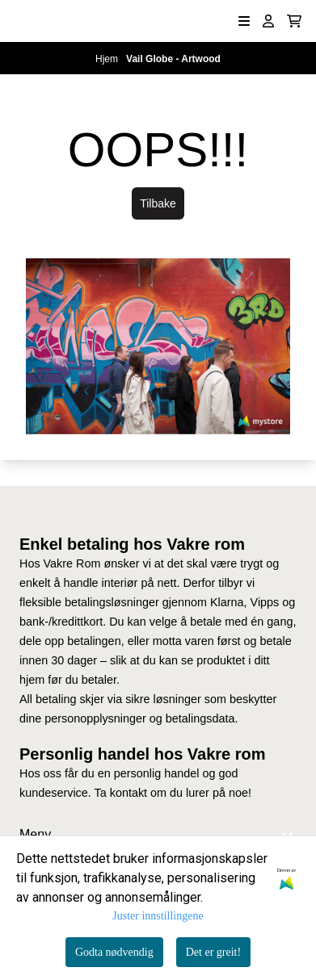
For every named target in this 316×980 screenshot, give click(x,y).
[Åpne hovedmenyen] (244, 21)
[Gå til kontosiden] (268, 21)
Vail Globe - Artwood (173, 59)
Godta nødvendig (114, 952)
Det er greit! (213, 952)
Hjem (108, 59)
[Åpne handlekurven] (294, 21)
